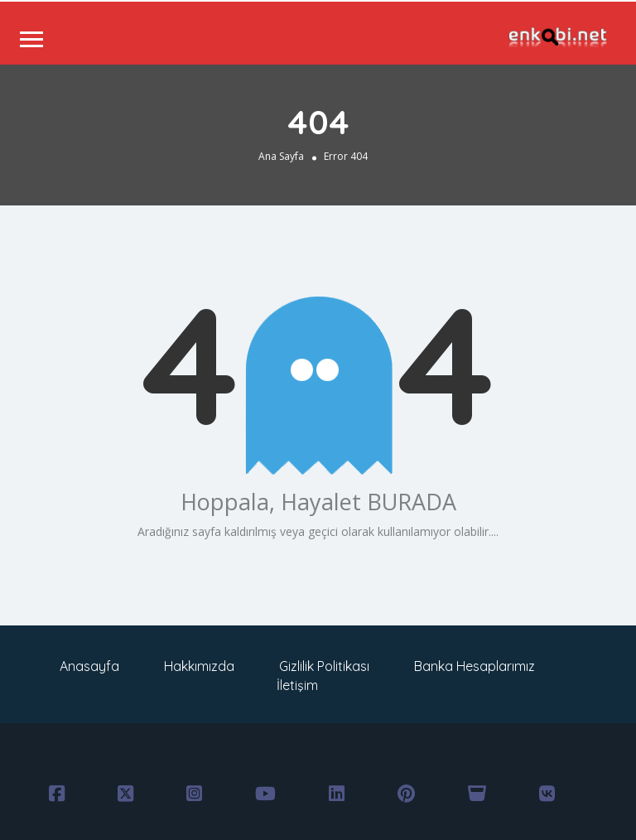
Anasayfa (89, 666)
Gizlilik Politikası (324, 666)
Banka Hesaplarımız (475, 666)
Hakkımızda (199, 666)
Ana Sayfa (281, 156)
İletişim (297, 685)
